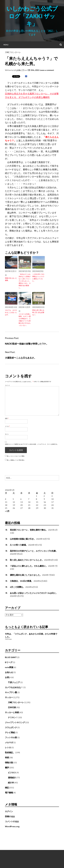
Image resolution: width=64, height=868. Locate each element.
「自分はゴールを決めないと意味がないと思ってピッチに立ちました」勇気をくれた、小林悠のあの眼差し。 (25, 281)
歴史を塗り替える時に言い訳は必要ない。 (38, 312)
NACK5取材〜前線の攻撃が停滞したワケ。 (27, 344)
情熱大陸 (9, 762)
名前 (7, 418)
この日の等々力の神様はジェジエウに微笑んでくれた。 (38, 278)
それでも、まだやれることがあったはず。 (11, 312)
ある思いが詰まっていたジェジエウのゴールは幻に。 (34, 593)
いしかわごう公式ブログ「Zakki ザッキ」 (32, 16)
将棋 (7, 757)
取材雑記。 (10, 752)
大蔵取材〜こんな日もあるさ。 (21, 358)
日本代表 (12, 707)
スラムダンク (11, 727)
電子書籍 (9, 793)
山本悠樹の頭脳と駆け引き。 (23, 539)
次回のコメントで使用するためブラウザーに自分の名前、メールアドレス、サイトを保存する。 (32, 444)
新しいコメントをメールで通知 (16, 456)
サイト (7, 434)
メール (7, 426)
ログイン (9, 811)
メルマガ (9, 742)
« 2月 (7, 511)
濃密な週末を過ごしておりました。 (26, 575)
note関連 (9, 667)
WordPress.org (12, 826)
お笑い (8, 677)
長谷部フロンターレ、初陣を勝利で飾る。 (29, 530)
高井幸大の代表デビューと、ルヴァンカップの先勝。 (34, 551)
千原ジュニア (14, 682)
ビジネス (12, 772)
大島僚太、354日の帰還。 (22, 581)
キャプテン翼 (11, 692)
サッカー (9, 697)
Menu (6, 45)
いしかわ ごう (19, 70)
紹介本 (11, 782)
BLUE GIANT (11, 657)
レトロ (8, 747)
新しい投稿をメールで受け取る (16, 460)
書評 (7, 767)
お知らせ (9, 672)
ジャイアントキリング (15, 722)
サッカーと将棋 (12, 712)
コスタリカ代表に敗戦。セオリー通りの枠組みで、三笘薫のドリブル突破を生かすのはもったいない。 (25, 320)
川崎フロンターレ (13, 52)
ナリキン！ (13, 717)
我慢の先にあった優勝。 (11, 279)
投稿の (10, 816)
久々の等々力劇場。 (19, 545)
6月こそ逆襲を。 (17, 587)
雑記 (7, 788)
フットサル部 (11, 737)
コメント (7, 385)
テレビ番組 (10, 732)
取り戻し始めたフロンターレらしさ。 (27, 560)
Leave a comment (47, 70)
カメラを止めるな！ (14, 687)
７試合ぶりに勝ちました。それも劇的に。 (29, 566)
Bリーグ (9, 662)
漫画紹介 (12, 777)
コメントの (12, 821)
